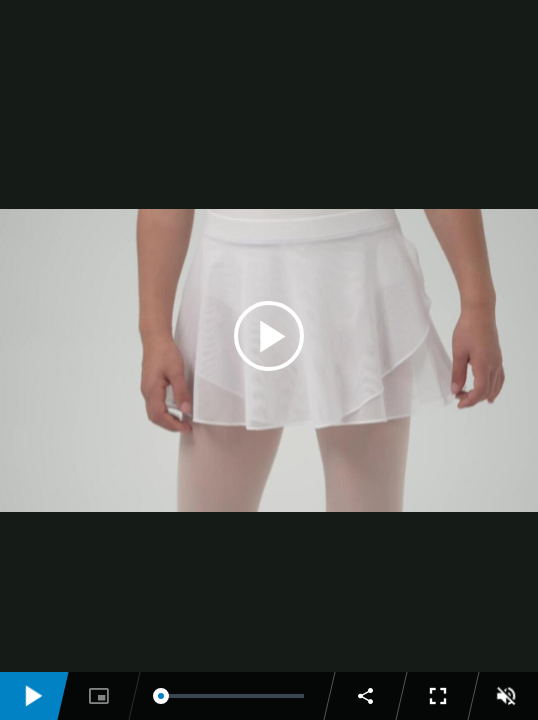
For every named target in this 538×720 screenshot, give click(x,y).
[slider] (232, 696)
